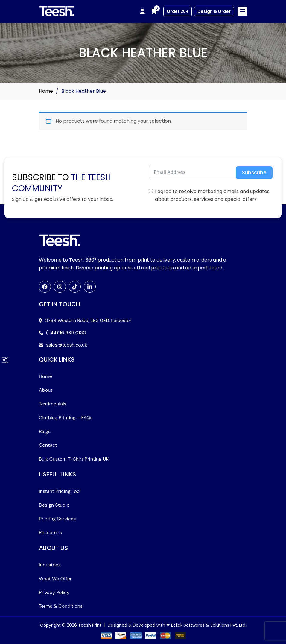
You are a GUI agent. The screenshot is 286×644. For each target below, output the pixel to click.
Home (46, 91)
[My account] (142, 11)
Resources (50, 533)
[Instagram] (60, 287)
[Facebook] (45, 287)
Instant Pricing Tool (60, 491)
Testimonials (53, 404)
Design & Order (214, 11)
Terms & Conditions (61, 606)
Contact (48, 445)
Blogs (45, 431)
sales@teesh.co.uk (67, 345)
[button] (5, 360)
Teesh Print (90, 625)
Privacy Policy (54, 592)
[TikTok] (75, 287)
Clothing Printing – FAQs (66, 418)
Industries (50, 565)
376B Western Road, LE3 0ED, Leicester (88, 320)
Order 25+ (178, 11)
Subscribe (254, 173)
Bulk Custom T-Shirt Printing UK (74, 459)
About (46, 390)
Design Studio (54, 505)
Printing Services (57, 519)
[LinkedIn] (90, 287)
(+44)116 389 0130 (66, 333)
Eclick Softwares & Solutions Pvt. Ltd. (209, 625)
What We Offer (55, 579)
